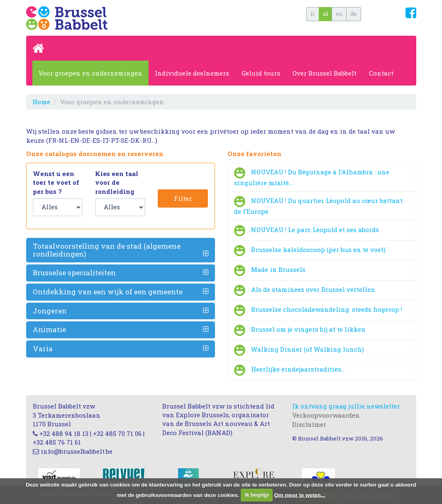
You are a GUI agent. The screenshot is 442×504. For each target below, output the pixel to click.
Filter (183, 198)
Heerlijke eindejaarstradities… (298, 369)
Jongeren (50, 311)
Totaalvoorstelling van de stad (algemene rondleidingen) (107, 250)
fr (313, 14)
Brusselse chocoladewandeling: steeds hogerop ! (327, 309)
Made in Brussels (278, 269)
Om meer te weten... (300, 495)
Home (41, 102)
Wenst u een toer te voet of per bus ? (56, 182)
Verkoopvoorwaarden (326, 415)
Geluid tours (261, 73)
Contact (381, 73)
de (354, 14)
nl (325, 14)
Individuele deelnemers (192, 73)
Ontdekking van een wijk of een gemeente (108, 292)
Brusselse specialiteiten (74, 273)
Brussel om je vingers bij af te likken (308, 329)
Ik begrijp (257, 495)
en (339, 14)
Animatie (49, 329)
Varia (43, 349)
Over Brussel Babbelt (325, 73)
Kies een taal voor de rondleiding (117, 182)
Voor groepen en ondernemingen (90, 73)
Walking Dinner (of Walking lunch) (308, 349)
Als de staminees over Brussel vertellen (313, 289)
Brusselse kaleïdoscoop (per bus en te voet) (318, 250)
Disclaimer (309, 424)
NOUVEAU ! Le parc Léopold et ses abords (315, 230)
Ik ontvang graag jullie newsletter (346, 406)
